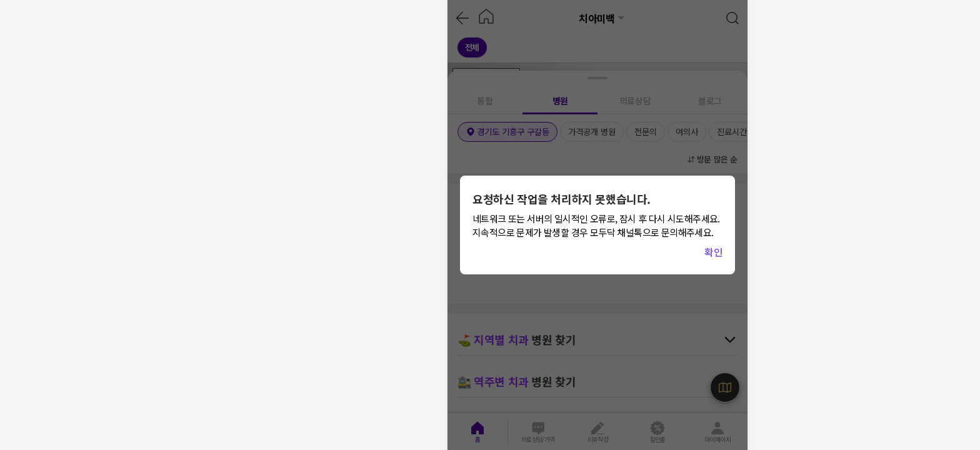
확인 (713, 252)
